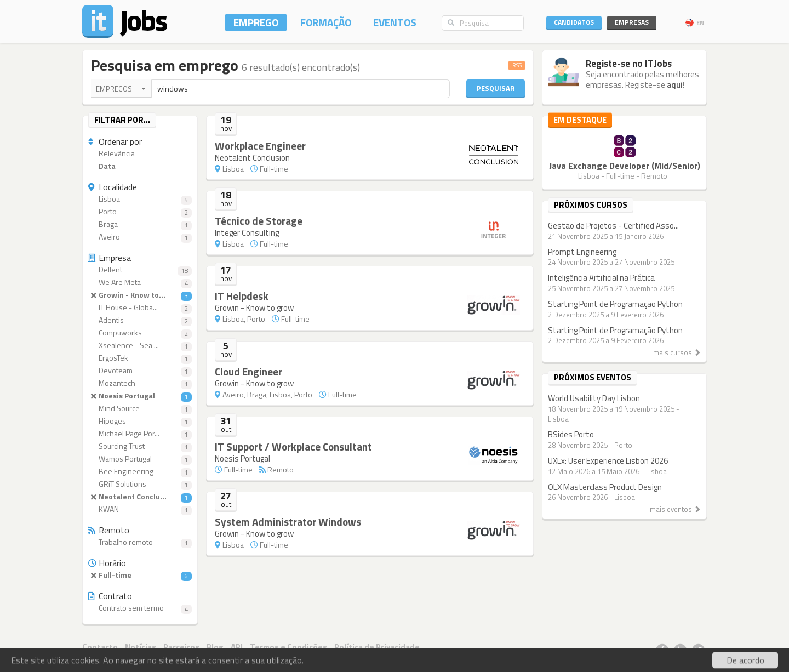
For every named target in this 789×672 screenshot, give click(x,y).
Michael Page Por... (140, 434)
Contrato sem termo (140, 608)
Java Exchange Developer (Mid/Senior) (625, 166)
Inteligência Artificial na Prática (601, 278)
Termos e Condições (288, 647)
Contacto (100, 647)
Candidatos (574, 22)
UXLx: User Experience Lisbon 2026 (608, 461)
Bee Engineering (140, 472)
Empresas (632, 22)
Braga (140, 224)
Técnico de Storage (259, 221)
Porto (140, 212)
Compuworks (140, 333)
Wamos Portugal (140, 459)
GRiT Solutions (140, 484)
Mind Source (140, 409)
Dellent (140, 270)
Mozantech (140, 383)
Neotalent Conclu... (140, 497)
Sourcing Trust (140, 446)
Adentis (140, 320)
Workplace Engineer (260, 146)
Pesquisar (496, 88)
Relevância (112, 154)
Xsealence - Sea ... (140, 346)
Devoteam (140, 371)
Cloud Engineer (248, 371)
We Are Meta (140, 283)
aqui (675, 85)
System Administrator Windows (288, 522)
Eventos (395, 22)
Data (102, 166)
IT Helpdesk (242, 296)
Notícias (141, 647)
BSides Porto (571, 434)
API (237, 647)
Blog (215, 647)
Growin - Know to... (140, 295)
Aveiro (140, 237)
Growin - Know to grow (254, 308)
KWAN (140, 509)
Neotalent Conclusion (252, 158)
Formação (326, 22)
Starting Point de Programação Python (615, 304)
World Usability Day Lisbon (594, 398)
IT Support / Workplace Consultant (293, 446)
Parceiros (181, 647)
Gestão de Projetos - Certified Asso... (613, 226)
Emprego (256, 22)
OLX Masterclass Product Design (605, 487)
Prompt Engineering (582, 252)
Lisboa (140, 199)
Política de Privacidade (377, 647)
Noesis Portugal (140, 396)
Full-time (140, 575)
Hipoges (140, 421)
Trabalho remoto (140, 542)
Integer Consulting (247, 233)
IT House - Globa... (140, 308)
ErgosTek (140, 358)
